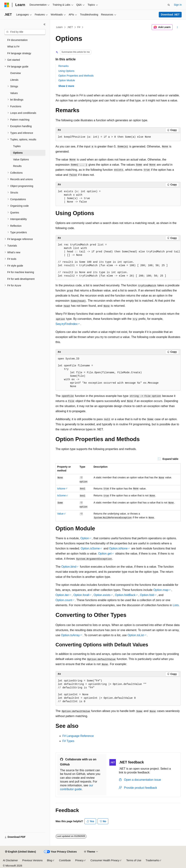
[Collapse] (45, 24)
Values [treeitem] (14, 93)
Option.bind (69, 567)
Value (60, 514)
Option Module (67, 80)
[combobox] (25, 32)
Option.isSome (90, 548)
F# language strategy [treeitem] (19, 53)
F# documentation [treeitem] (17, 40)
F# (79, 27)
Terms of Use (134, 860)
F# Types (68, 741)
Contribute (65, 860)
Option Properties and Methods (76, 76)
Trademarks (152, 860)
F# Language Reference (78, 736)
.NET (70, 27)
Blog (50, 860)
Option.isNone (118, 548)
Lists (176, 605)
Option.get (105, 554)
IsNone (61, 489)
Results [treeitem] (17, 166)
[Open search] (169, 5)
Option (85, 538)
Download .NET (170, 15)
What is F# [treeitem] (13, 47)
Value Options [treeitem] (21, 159)
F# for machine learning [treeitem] (21, 272)
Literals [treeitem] (14, 80)
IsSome (61, 495)
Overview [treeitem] (15, 73)
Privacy (79, 860)
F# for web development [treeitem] (21, 279)
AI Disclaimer (10, 860)
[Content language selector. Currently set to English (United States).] (20, 852)
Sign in (178, 5)
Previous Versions (32, 860)
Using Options (66, 71)
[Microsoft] (7, 5)
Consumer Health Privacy (105, 860)
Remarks (64, 66)
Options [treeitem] (18, 153)
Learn (59, 27)
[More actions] (177, 27)
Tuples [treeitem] (17, 146)
